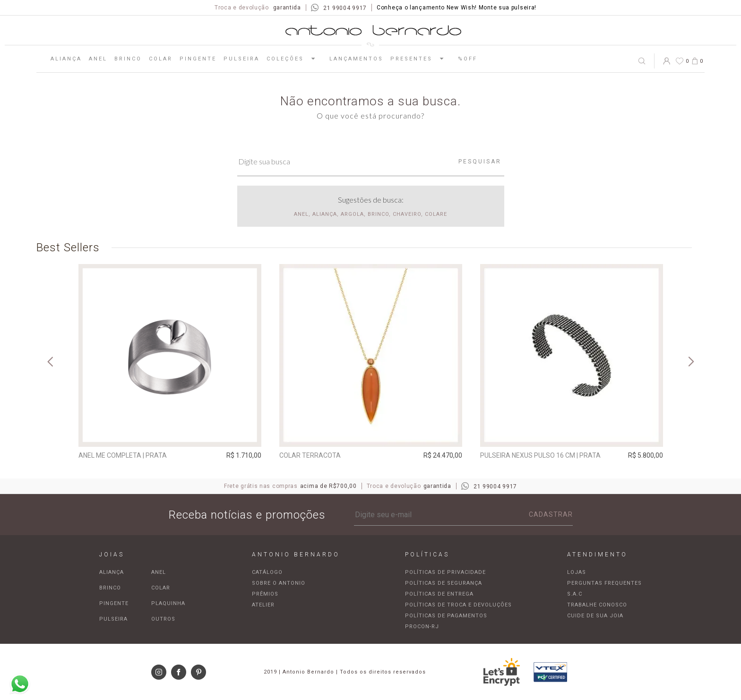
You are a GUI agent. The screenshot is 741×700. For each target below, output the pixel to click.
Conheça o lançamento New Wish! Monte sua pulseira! (457, 8)
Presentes (421, 59)
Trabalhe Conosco (597, 605)
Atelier (263, 605)
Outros (163, 619)
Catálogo (267, 572)
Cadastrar (551, 514)
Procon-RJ (422, 627)
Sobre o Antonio (279, 583)
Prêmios (265, 594)
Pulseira (241, 59)
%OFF (468, 59)
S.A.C (575, 594)
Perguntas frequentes (604, 583)
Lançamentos (356, 59)
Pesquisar (480, 162)
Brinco (128, 59)
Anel (98, 59)
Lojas (577, 572)
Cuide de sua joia (595, 616)
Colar (161, 59)
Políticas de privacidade (445, 572)
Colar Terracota (310, 455)
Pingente (198, 59)
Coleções (294, 59)
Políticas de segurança (444, 583)
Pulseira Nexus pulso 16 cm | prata (540, 455)
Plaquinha (168, 603)
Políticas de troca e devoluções (458, 605)
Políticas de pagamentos (446, 616)
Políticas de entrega (439, 594)
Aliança (66, 59)
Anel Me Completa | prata (123, 455)
